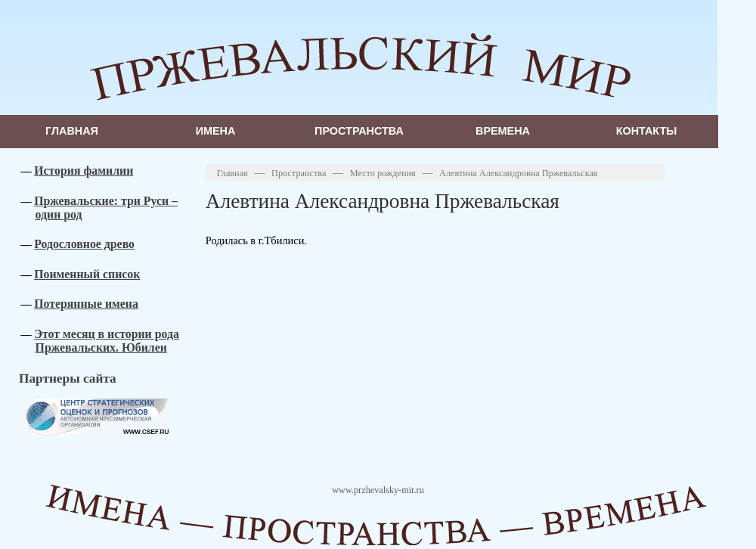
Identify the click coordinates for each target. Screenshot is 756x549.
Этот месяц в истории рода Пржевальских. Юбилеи (107, 341)
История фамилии (84, 171)
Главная (72, 131)
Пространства (359, 131)
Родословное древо (84, 244)
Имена (216, 131)
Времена (503, 131)
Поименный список (87, 274)
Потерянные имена (86, 304)
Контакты (647, 131)
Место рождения (383, 173)
